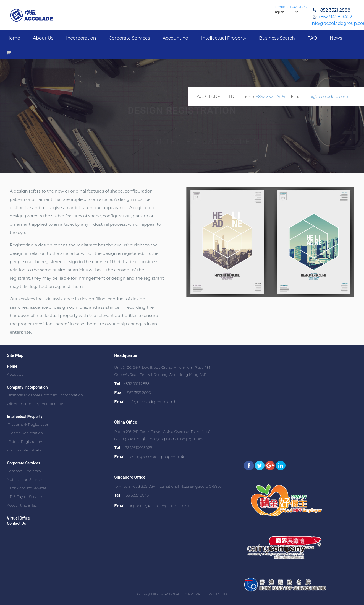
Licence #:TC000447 (290, 7)
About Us (43, 38)
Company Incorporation (27, 387)
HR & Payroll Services (25, 497)
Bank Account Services (27, 488)
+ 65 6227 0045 (136, 495)
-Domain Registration (26, 450)
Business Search (277, 38)
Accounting (175, 38)
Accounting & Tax (22, 505)
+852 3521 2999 (270, 96)
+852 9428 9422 (335, 17)
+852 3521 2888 (334, 10)
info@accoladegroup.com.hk (153, 402)
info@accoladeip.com (326, 96)
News (336, 38)
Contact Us (16, 523)
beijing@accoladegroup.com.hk (156, 457)
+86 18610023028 (137, 448)
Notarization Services (25, 479)
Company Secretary (24, 471)
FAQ (312, 38)
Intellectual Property (224, 38)
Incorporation (81, 38)
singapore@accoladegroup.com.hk (159, 506)
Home (13, 38)
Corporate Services (129, 38)
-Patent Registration (25, 442)
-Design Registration (25, 433)
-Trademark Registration (28, 424)
